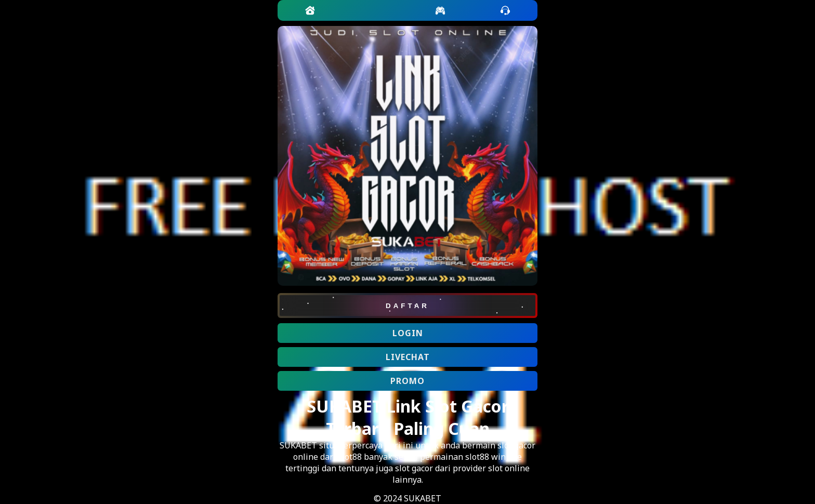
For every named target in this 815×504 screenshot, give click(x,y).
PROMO (407, 381)
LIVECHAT (408, 357)
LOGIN (408, 333)
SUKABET (298, 445)
